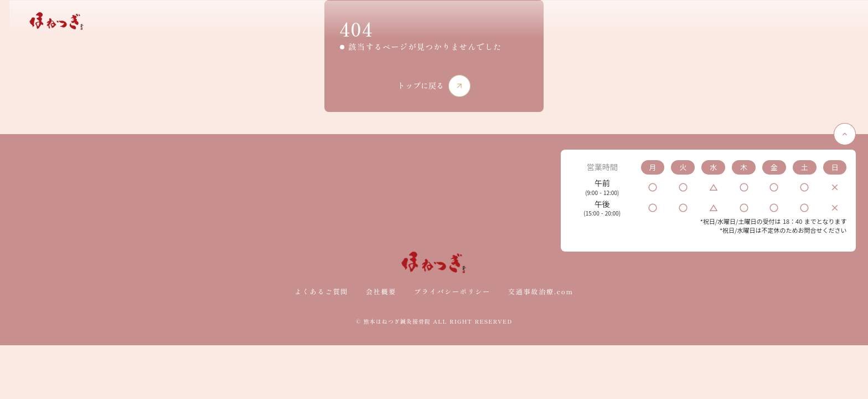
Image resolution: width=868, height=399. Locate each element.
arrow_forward (460, 121)
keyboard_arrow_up (835, 199)
